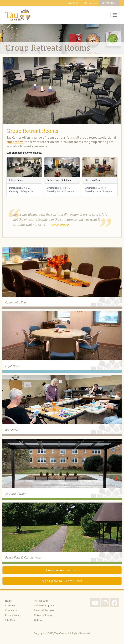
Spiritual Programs (45, 605)
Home (8, 601)
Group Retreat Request (62, 570)
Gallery (38, 620)
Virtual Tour (109, 3)
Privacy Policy (13, 615)
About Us (73, 3)
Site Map (10, 620)
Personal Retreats (44, 610)
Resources (11, 605)
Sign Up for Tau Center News (62, 581)
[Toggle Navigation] (115, 15)
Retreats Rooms (43, 615)
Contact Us (90, 3)
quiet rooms (15, 142)
